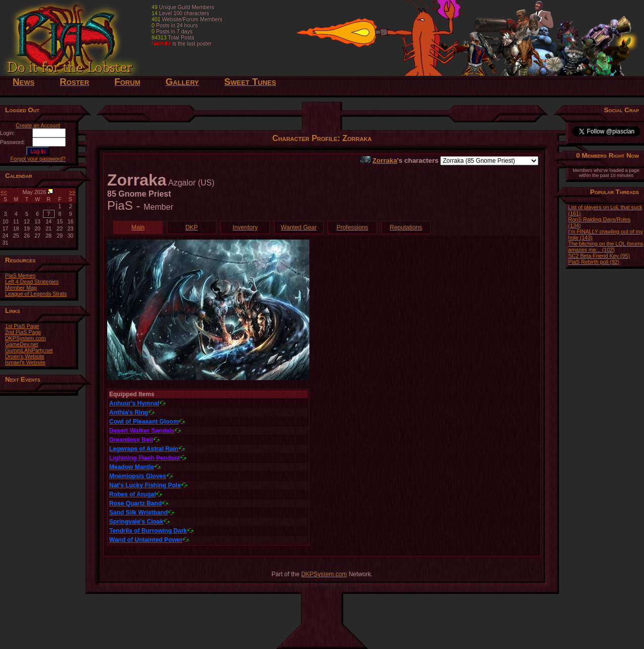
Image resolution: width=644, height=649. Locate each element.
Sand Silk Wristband (139, 513)
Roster (74, 82)
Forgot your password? (38, 159)
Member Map (21, 288)
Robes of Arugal (132, 494)
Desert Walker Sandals (142, 431)
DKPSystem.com (26, 338)
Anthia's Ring (129, 412)
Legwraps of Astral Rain (144, 449)
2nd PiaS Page (23, 332)
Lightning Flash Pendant (145, 458)
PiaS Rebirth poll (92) (594, 262)
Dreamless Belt (131, 440)
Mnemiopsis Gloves (138, 476)
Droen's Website (25, 356)
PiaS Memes (20, 275)
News (24, 82)
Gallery (182, 82)
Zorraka (385, 160)
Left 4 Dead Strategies (32, 282)
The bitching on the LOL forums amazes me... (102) (606, 247)
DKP (192, 227)
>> (72, 192)
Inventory (245, 227)
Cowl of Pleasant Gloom (144, 422)
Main (138, 227)
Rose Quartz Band (135, 503)
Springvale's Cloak (136, 522)
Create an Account (38, 125)
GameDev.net (21, 344)
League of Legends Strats (36, 294)
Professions (353, 227)
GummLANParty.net (29, 350)
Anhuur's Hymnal (134, 403)
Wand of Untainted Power (146, 540)
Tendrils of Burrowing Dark (148, 531)
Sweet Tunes (250, 82)
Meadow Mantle (132, 467)
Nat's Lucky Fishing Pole (145, 485)
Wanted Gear (299, 227)
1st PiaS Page (22, 326)
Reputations (406, 227)
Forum (127, 82)
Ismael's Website (25, 362)
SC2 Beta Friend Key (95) (599, 256)
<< (4, 192)
